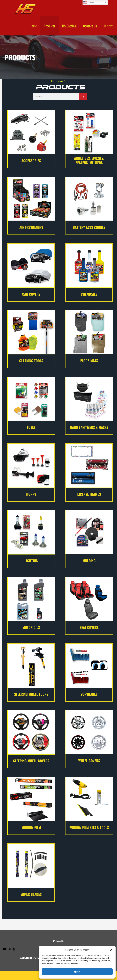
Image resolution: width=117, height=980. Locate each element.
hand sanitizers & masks (89, 427)
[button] (111, 950)
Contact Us (90, 26)
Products (49, 26)
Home (33, 26)
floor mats (89, 360)
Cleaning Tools (31, 361)
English (89, 2)
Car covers (31, 294)
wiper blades (31, 894)
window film (31, 827)
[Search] (83, 97)
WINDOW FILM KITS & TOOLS (89, 827)
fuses (31, 427)
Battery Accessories (89, 227)
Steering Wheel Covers (31, 761)
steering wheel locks (31, 694)
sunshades (89, 694)
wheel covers (89, 761)
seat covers (89, 627)
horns (31, 494)
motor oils (31, 627)
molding (89, 560)
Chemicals (89, 294)
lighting (31, 561)
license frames (89, 494)
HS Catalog (69, 26)
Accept (77, 972)
